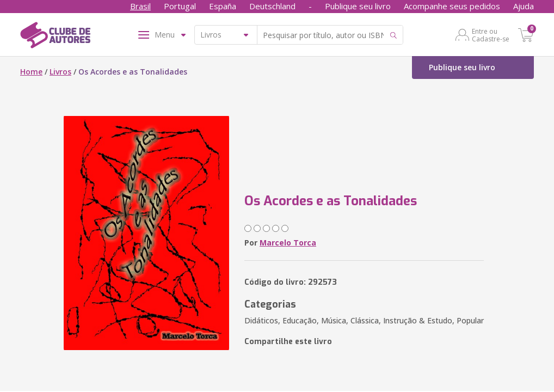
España (223, 6)
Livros (60, 72)
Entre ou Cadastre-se (491, 35)
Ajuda (524, 6)
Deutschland (272, 6)
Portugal (180, 6)
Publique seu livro (358, 6)
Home (31, 72)
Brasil (140, 6)
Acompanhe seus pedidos (452, 6)
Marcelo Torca (288, 243)
